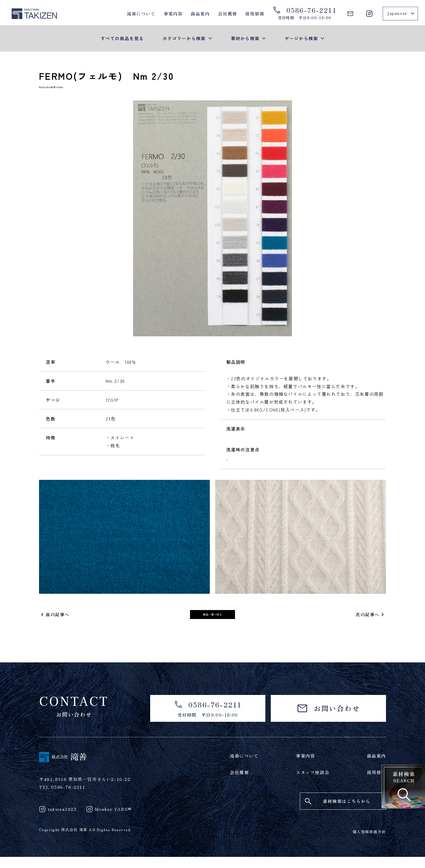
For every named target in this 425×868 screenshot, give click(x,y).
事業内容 (173, 14)
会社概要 (227, 14)
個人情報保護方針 (369, 843)
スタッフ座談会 (313, 783)
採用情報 (255, 14)
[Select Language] (400, 14)
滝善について (141, 14)
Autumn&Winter (59, 89)
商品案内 (200, 14)
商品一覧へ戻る (212, 620)
